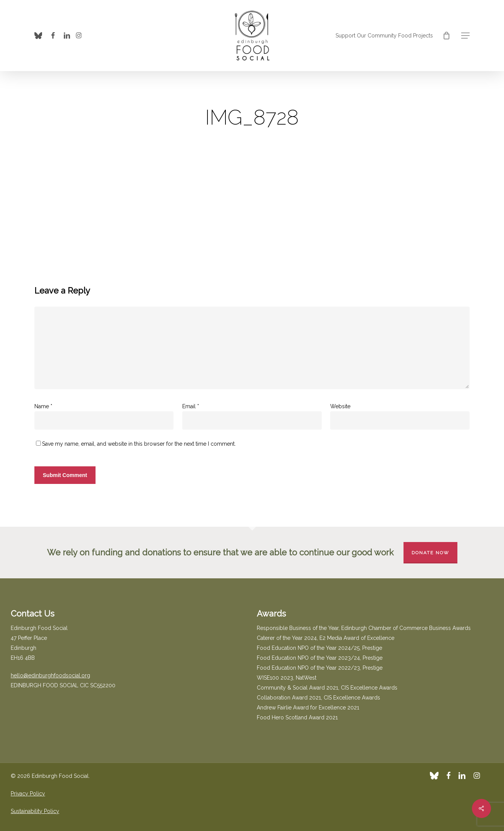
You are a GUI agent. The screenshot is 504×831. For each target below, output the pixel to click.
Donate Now (430, 553)
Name (43, 406)
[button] (465, 36)
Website (340, 406)
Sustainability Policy (35, 811)
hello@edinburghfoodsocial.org (50, 675)
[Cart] (446, 36)
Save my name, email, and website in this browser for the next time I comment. (139, 444)
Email (191, 406)
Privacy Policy (28, 794)
